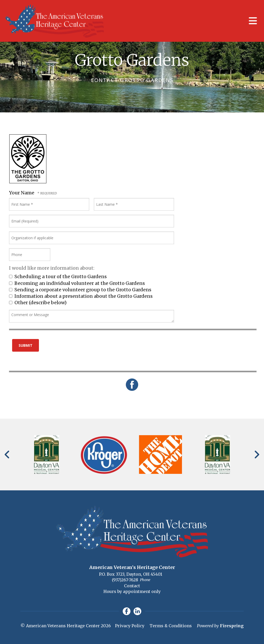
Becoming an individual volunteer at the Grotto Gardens (77, 283)
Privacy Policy (130, 626)
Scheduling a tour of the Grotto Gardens (58, 276)
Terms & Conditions (171, 626)
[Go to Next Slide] (257, 455)
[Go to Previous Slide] (7, 455)
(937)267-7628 (125, 580)
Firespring (232, 626)
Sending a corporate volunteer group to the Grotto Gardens (80, 290)
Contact (132, 586)
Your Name (22, 193)
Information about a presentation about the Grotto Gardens (81, 296)
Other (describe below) (38, 303)
